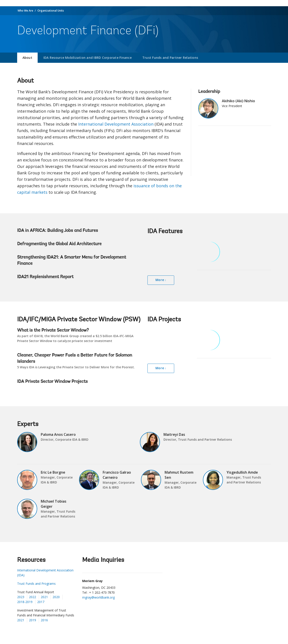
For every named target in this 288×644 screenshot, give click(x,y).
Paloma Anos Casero (58, 434)
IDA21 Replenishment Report (45, 277)
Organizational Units (51, 11)
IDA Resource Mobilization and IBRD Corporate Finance (88, 58)
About (27, 58)
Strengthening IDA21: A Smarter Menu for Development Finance (72, 261)
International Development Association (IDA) (45, 573)
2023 (21, 597)
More (160, 280)
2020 (56, 597)
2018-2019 (25, 602)
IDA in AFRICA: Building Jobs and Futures (58, 231)
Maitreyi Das (174, 434)
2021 (44, 597)
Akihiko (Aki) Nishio (238, 101)
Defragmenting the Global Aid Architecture (59, 244)
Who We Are (25, 11)
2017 (41, 602)
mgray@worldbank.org (98, 597)
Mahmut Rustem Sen (179, 475)
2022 (33, 597)
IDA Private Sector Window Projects (52, 382)
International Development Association (116, 124)
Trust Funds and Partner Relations (170, 58)
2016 (44, 620)
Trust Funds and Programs (36, 584)
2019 (33, 620)
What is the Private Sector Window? (53, 330)
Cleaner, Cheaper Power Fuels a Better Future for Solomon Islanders (75, 359)
